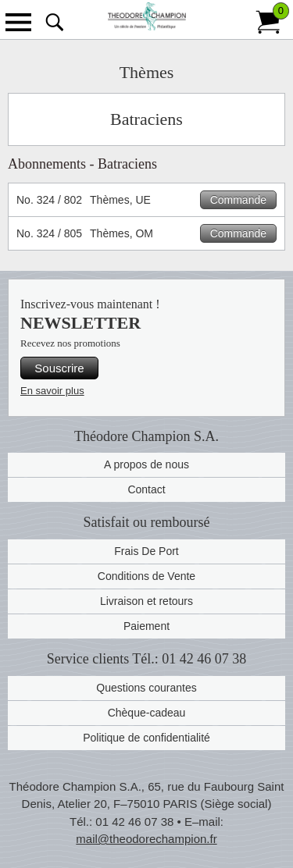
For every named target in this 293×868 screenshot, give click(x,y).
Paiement (146, 626)
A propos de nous (146, 464)
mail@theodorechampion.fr (146, 839)
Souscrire (59, 368)
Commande (238, 200)
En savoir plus (52, 391)
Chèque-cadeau (147, 713)
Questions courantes (146, 688)
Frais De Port (146, 551)
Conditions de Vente (146, 576)
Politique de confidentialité (146, 738)
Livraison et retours (146, 601)
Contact (146, 489)
